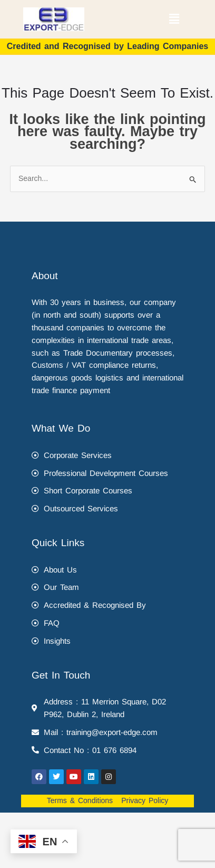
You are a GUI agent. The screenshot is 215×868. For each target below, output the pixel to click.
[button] (174, 19)
